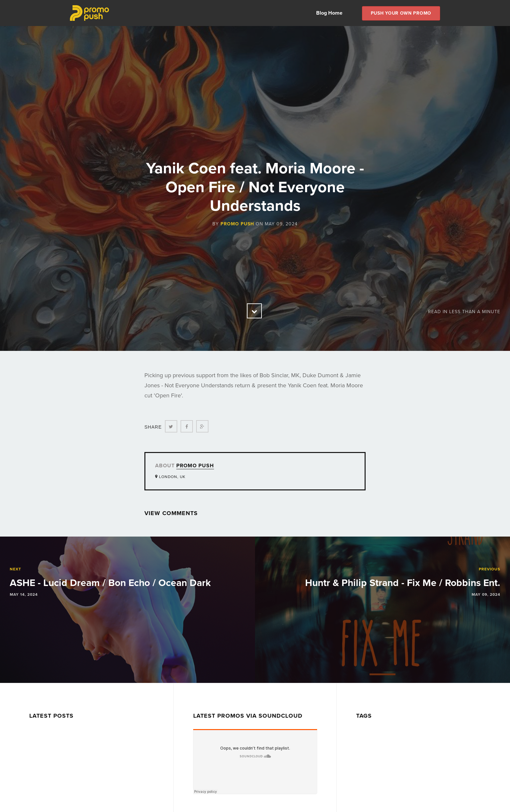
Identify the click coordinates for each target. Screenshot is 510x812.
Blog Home (329, 13)
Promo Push (237, 224)
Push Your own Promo (401, 13)
